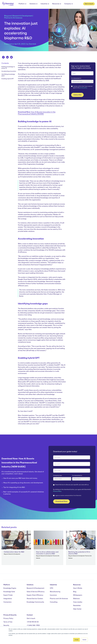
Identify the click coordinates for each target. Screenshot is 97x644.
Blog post (8, 16)
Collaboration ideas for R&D (14, 552)
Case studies (78, 602)
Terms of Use (8, 622)
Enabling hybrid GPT (8, 79)
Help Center (77, 609)
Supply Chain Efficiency (35, 595)
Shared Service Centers (35, 599)
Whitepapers (78, 595)
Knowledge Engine (10, 588)
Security (6, 625)
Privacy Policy (57, 491)
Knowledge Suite (9, 592)
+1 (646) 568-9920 (33, 625)
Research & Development (22, 16)
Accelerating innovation (9, 71)
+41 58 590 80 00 (33, 622)
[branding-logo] (8, 4)
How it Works (78, 588)
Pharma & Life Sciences (13, 18)
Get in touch (31, 619)
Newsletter (77, 606)
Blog (75, 592)
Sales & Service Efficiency (36, 592)
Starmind (32, 44)
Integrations (8, 599)
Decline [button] (84, 640)
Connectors (7, 602)
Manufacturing (55, 592)
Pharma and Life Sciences (59, 599)
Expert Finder (8, 595)
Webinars (76, 599)
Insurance (53, 595)
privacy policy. (83, 88)
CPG (51, 588)
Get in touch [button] (89, 4)
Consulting (54, 602)
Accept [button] (76, 640)
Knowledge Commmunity (35, 602)
